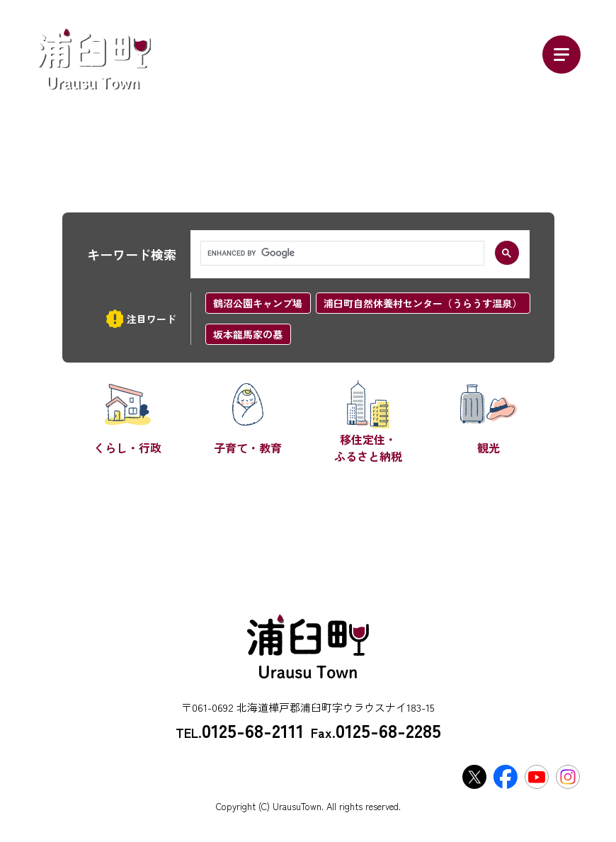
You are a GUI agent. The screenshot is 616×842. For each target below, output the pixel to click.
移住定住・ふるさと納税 (368, 448)
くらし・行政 (127, 448)
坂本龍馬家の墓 (248, 334)
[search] (341, 254)
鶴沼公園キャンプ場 (258, 303)
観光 (489, 448)
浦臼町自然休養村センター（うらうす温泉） (423, 303)
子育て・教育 (248, 448)
